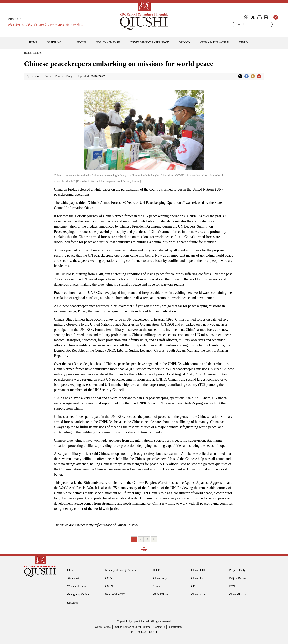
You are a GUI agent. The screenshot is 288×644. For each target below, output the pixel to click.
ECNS (233, 586)
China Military (237, 595)
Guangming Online (78, 595)
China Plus (197, 578)
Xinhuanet (73, 578)
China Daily (160, 578)
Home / (28, 53)
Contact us (159, 627)
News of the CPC (115, 595)
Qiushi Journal (103, 627)
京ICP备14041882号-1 (144, 632)
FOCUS (82, 42)
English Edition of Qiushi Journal (132, 627)
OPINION (185, 42)
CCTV (109, 578)
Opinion (38, 53)
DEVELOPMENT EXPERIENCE (150, 42)
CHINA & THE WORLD (215, 42)
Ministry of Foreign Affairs (120, 570)
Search (269, 24)
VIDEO (243, 42)
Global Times (161, 595)
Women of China (77, 586)
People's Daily (237, 570)
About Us (15, 19)
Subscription (175, 627)
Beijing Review (238, 578)
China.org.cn (198, 595)
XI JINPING (54, 42)
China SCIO (198, 570)
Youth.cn (158, 586)
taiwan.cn (73, 603)
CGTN (109, 586)
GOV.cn (72, 570)
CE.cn (195, 586)
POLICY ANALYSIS (108, 42)
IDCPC (157, 570)
